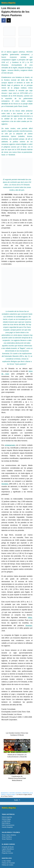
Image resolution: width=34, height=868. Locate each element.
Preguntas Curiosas (7, 853)
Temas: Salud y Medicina (9, 835)
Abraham (29, 625)
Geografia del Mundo (8, 847)
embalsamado (10, 445)
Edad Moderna (6, 823)
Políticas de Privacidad (8, 863)
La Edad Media (6, 821)
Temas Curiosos (6, 851)
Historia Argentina (7, 817)
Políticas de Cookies (8, 865)
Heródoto (5, 484)
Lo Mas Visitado (6, 861)
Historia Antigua (6, 819)
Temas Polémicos (7, 839)
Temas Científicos (7, 837)
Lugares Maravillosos (8, 849)
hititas (30, 618)
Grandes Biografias (7, 827)
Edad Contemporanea (8, 825)
